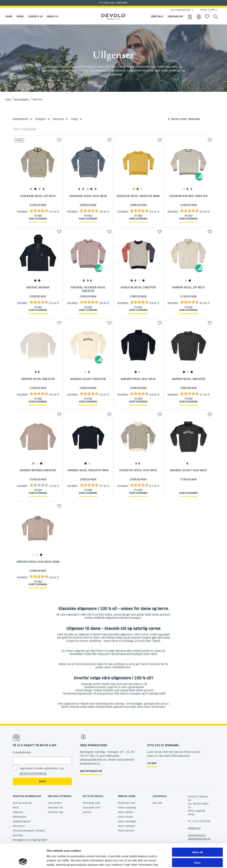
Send (42, 781)
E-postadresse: (22, 752)
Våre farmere (55, 803)
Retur (16, 808)
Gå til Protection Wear (181, 10)
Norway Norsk (208, 10)
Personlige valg (91, 803)
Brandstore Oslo (127, 803)
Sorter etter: (179, 119)
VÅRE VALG (157, 16)
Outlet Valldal (126, 812)
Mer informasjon (91, 771)
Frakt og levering (22, 803)
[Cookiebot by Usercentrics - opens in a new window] (23, 861)
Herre (20, 16)
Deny (197, 840)
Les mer (152, 763)
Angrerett (18, 812)
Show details (186, 861)
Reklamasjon (20, 817)
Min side (158, 803)
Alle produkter (21, 99)
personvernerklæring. (33, 773)
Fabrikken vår (56, 808)
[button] (59, 140)
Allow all (197, 830)
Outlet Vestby (126, 817)
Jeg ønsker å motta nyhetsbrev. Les (42, 771)
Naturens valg (56, 812)
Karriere (87, 812)
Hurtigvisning (38, 219)
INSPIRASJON (175, 16)
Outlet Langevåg (127, 808)
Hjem (8, 99)
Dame (9, 16)
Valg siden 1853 (92, 808)
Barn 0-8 (52, 16)
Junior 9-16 (35, 16)
